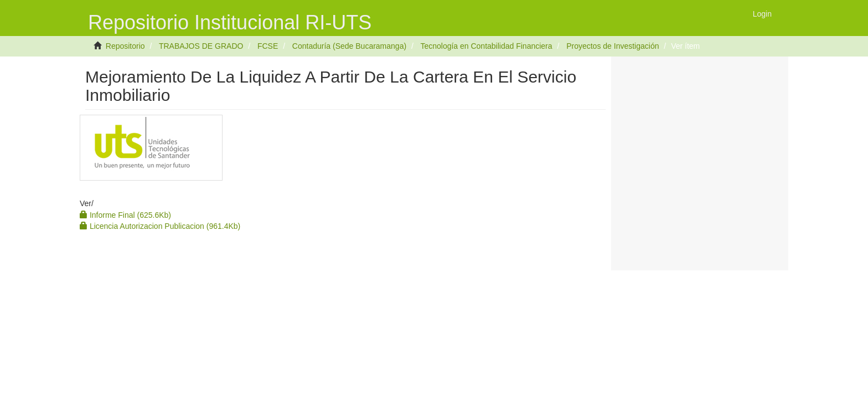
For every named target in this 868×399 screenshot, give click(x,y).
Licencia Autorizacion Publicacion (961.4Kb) (160, 226)
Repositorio (125, 46)
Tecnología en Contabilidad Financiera (486, 46)
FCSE (268, 46)
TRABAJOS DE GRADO (201, 46)
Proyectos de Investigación (613, 46)
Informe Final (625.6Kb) (125, 215)
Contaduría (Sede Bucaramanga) (349, 46)
